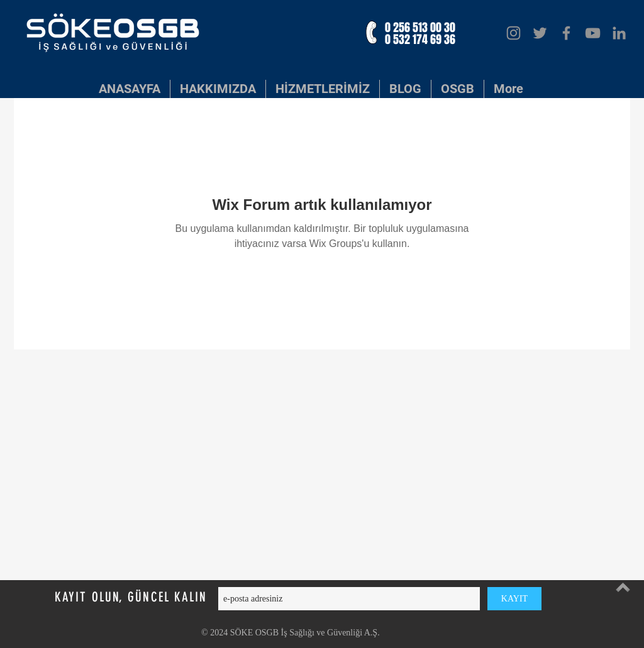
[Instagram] (514, 33)
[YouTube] (593, 33)
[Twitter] (540, 33)
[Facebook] (566, 33)
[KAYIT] (514, 599)
